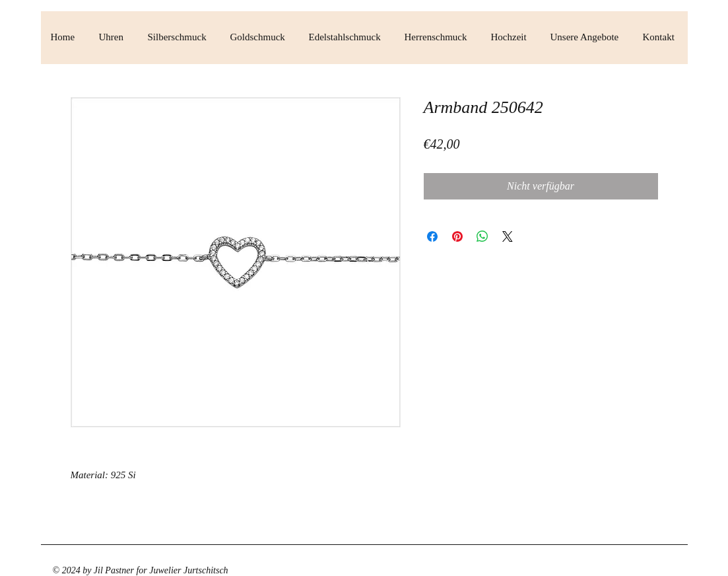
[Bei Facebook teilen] (432, 236)
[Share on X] (508, 236)
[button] (114, 37)
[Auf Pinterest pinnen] (457, 236)
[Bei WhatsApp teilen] (482, 236)
